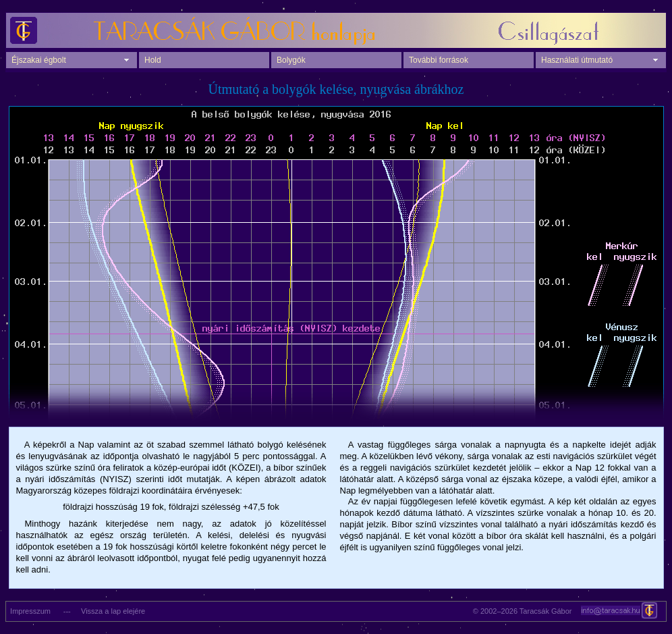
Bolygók (291, 60)
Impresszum (28, 611)
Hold (153, 60)
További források (439, 60)
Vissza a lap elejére (113, 611)
